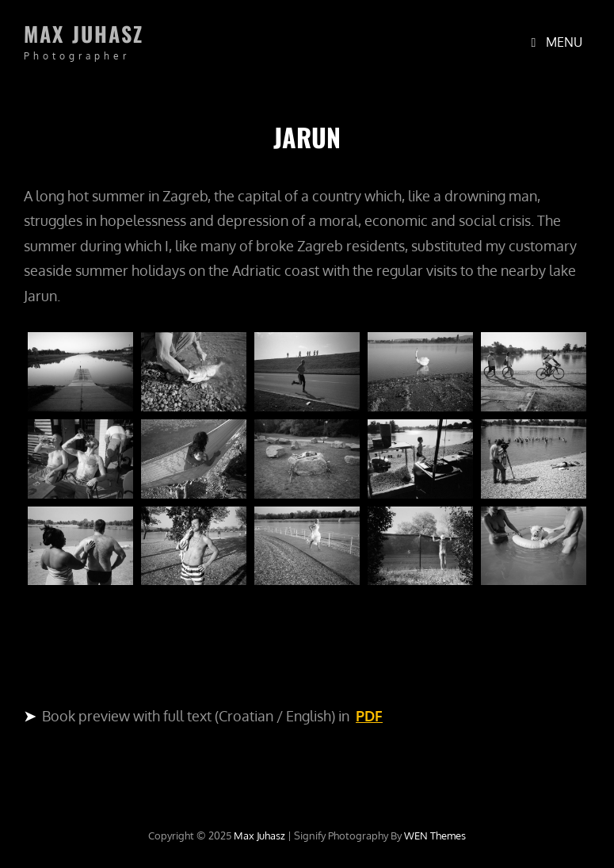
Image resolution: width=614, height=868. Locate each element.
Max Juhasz (84, 34)
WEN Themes (435, 835)
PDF (369, 716)
